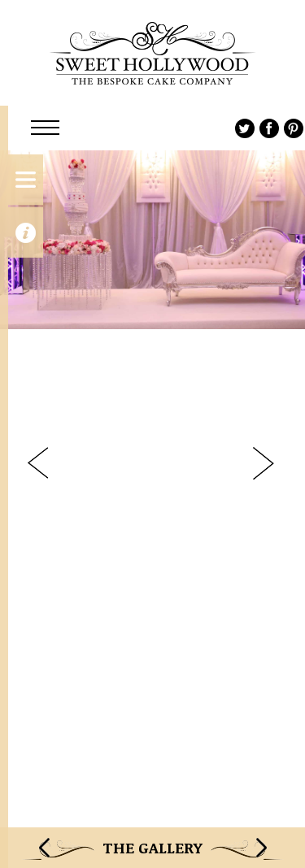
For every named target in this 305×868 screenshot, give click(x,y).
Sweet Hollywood (152, 53)
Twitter (245, 128)
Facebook (269, 128)
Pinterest (294, 128)
